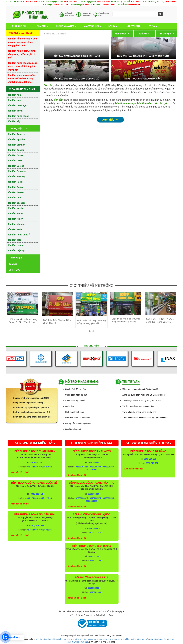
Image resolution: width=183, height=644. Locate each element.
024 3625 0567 (37, 462)
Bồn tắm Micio (15, 213)
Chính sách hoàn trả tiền (76, 395)
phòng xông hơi (104, 639)
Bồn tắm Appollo (16, 139)
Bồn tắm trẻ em (16, 245)
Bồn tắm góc (14, 100)
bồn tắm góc (161, 103)
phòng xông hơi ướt (139, 639)
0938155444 (136, 1)
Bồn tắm (41, 26)
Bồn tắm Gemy (15, 187)
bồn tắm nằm (145, 103)
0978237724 (87, 4)
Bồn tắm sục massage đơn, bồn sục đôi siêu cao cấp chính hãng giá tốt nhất (22, 78)
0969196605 (133, 4)
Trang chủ (19, 26)
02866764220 (82, 467)
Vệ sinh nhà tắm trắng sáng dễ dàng (138, 406)
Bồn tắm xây (14, 121)
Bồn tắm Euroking (17, 171)
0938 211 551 (152, 463)
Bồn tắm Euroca (16, 166)
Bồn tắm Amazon (16, 134)
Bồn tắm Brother (16, 145)
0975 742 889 (31, 1)
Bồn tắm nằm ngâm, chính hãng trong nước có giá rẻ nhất (22, 54)
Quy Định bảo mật (73, 429)
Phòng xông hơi (65, 26)
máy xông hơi (155, 639)
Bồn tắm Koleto (15, 208)
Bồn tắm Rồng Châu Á (19, 235)
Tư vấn (153, 26)
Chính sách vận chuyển (76, 401)
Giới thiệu (69, 406)
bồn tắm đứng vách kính (55, 639)
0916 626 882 (46, 467)
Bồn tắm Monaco (16, 224)
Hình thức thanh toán (74, 412)
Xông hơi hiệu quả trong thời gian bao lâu (141, 389)
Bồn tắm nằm (15, 95)
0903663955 (108, 498)
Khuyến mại (133, 26)
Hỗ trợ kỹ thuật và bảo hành (78, 418)
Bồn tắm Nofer (15, 229)
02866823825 (82, 498)
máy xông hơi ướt (80, 642)
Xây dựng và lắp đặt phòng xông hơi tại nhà (142, 401)
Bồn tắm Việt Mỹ (16, 250)
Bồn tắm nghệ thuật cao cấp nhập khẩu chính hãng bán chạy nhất (22, 66)
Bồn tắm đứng (15, 111)
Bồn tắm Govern (16, 192)
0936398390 (95, 467)
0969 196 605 (93, 528)
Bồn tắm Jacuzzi (16, 203)
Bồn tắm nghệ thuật (18, 116)
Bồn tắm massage (17, 105)
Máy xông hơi (91, 26)
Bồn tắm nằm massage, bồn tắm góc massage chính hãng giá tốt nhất (22, 42)
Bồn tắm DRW (15, 161)
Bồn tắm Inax (14, 198)
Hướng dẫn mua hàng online (78, 423)
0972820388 (108, 467)
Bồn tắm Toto (14, 240)
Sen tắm (113, 26)
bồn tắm (39, 639)
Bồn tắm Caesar (16, 150)
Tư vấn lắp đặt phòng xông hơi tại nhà (139, 412)
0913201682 (92, 470)
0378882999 (108, 4)
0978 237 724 (61, 4)
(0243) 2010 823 (37, 525)
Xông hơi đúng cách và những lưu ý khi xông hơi (144, 395)
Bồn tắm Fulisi (15, 182)
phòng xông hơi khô (121, 639)
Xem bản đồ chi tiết (20, 472)
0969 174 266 (70, 1)
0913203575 (95, 498)
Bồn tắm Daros (15, 155)
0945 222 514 (37, 494)
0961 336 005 (150, 459)
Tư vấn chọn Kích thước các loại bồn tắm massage (145, 418)
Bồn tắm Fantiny (16, 176)
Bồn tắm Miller (15, 219)
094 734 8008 (104, 1)
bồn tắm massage (126, 103)
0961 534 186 (46, 530)
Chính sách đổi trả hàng (76, 389)
